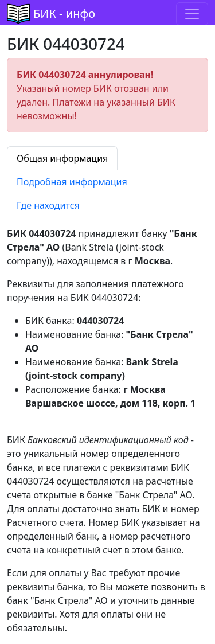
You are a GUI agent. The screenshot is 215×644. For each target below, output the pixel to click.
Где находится (48, 205)
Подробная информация (72, 182)
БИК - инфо (64, 13)
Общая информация (62, 158)
